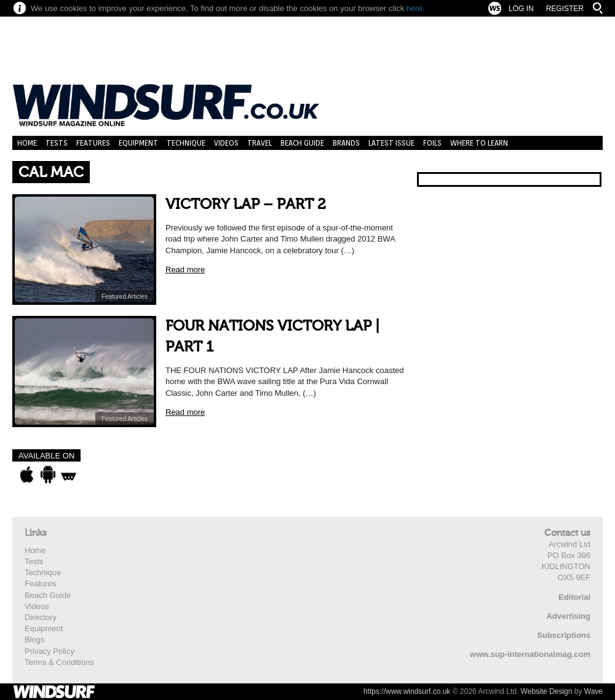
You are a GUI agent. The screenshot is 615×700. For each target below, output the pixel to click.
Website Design (547, 691)
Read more (185, 269)
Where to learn (479, 143)
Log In (521, 9)
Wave (593, 691)
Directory (41, 617)
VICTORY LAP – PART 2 (246, 204)
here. (416, 8)
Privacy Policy (50, 651)
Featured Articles (125, 297)
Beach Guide (302, 143)
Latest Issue (391, 143)
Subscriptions (564, 635)
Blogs (35, 639)
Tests (57, 143)
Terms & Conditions (59, 662)
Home (27, 143)
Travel (260, 143)
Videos (226, 143)
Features (93, 143)
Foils (432, 143)
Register (565, 9)
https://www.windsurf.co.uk (407, 691)
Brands (346, 143)
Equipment (138, 143)
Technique (186, 143)
